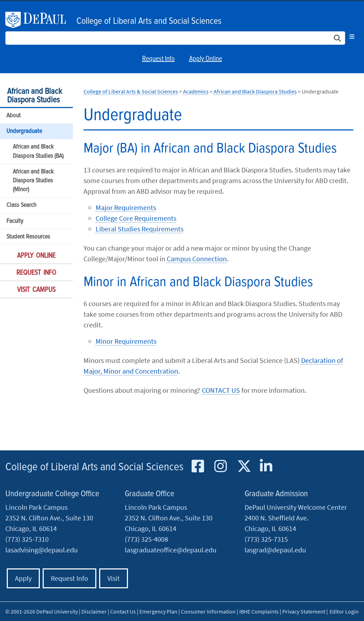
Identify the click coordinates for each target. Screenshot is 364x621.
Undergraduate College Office (52, 494)
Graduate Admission (276, 494)
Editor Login (344, 611)
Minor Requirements (126, 341)
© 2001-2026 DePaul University (42, 611)
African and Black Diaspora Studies (34, 96)
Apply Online (206, 59)
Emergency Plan (158, 611)
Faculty (15, 221)
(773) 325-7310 (27, 539)
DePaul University (39, 20)
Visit (114, 578)
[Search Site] (175, 38)
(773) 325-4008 (146, 539)
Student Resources (28, 237)
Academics (196, 91)
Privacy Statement (304, 611)
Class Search (21, 205)
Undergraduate (24, 131)
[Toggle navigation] (352, 37)
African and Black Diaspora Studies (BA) (38, 151)
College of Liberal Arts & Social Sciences (131, 91)
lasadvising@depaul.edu (42, 550)
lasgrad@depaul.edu (275, 550)
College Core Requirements (136, 218)
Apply (23, 578)
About (14, 116)
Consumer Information (208, 611)
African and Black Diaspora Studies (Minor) (33, 181)
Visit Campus (36, 290)
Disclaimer (94, 611)
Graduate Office (149, 494)
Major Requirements (126, 207)
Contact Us (123, 611)
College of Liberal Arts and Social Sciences (149, 21)
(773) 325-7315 (266, 539)
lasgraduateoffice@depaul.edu (171, 550)
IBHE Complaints (259, 611)
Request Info (159, 59)
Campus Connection (197, 259)
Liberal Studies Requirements (140, 229)
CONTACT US (221, 390)
